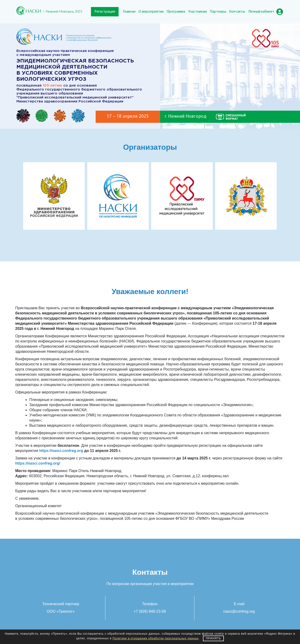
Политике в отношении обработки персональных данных (156, 638)
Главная (129, 12)
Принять (213, 638)
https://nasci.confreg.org (61, 451)
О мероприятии (151, 12)
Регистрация (105, 12)
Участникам (197, 12)
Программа (176, 12)
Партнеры (218, 12)
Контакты (237, 12)
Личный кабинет (261, 12)
